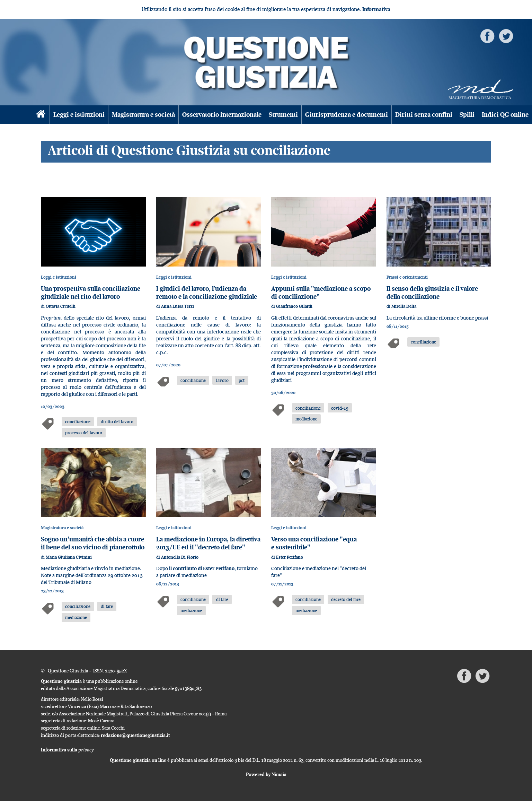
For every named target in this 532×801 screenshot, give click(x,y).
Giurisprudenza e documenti (347, 115)
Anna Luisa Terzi (178, 306)
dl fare (107, 606)
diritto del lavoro (117, 421)
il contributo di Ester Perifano (201, 568)
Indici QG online (505, 115)
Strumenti (283, 115)
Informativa (376, 9)
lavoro (222, 380)
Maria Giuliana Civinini (69, 557)
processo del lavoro (84, 433)
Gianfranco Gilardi (294, 306)
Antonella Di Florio (180, 557)
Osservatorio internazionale (222, 115)
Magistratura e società (143, 115)
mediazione (306, 419)
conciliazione (78, 421)
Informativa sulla (67, 750)
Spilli (467, 115)
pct (242, 380)
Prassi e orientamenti (407, 277)
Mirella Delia (404, 306)
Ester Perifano (290, 557)
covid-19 (340, 408)
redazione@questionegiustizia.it (135, 735)
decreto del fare (346, 599)
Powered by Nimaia (266, 774)
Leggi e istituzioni (79, 115)
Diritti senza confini (424, 115)
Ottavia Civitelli (61, 306)
